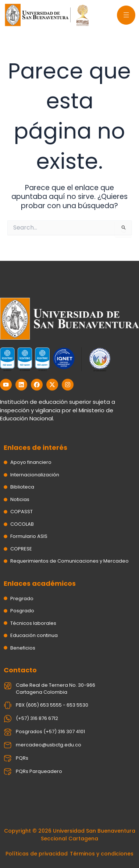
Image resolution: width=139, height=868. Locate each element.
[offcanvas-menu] (126, 15)
